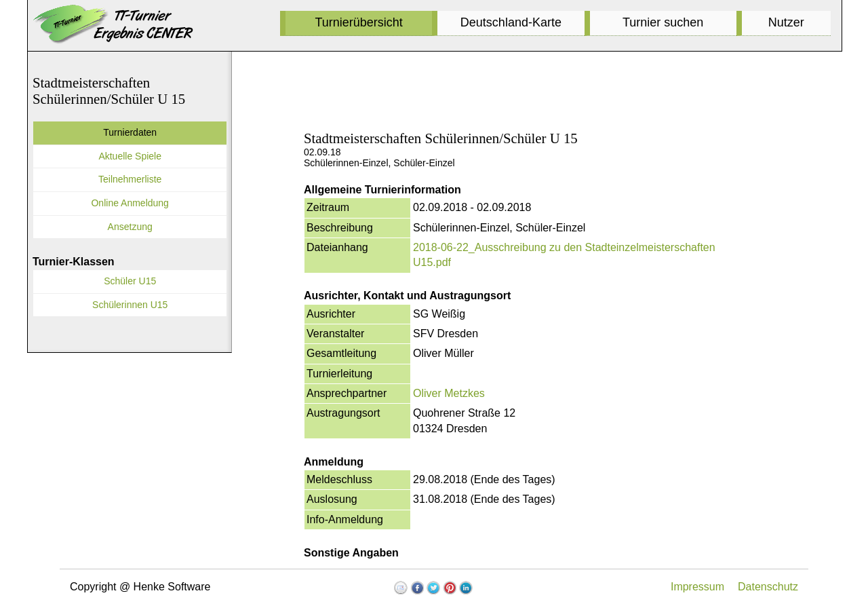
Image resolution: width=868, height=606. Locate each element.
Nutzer (786, 22)
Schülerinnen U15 (130, 305)
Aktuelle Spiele (130, 156)
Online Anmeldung (130, 203)
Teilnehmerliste (130, 179)
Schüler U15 (130, 281)
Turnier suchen (663, 22)
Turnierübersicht (358, 22)
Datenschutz (768, 587)
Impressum (697, 587)
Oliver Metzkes (449, 393)
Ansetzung (130, 227)
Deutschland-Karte (511, 22)
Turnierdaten (130, 132)
